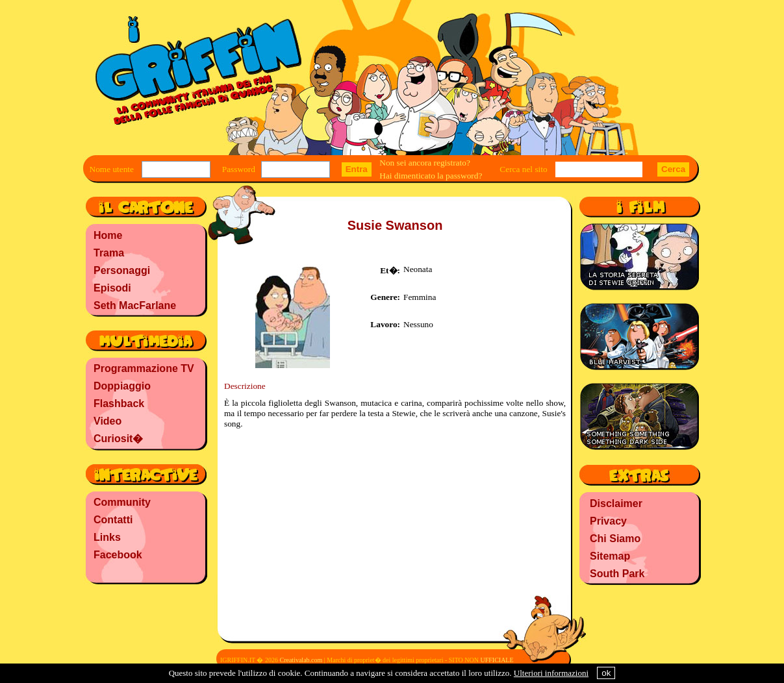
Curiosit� (118, 439)
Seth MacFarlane (135, 305)
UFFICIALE (497, 660)
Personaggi (122, 270)
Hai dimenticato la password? (431, 176)
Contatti (113, 520)
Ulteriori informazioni (551, 673)
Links (107, 537)
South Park (617, 574)
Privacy (608, 521)
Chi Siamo (615, 539)
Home (108, 235)
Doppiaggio (122, 386)
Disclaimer (616, 503)
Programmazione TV (144, 368)
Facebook (118, 555)
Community (122, 502)
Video (107, 421)
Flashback (119, 404)
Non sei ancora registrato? (425, 163)
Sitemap (610, 556)
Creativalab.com (301, 660)
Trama (109, 253)
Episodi (112, 288)
